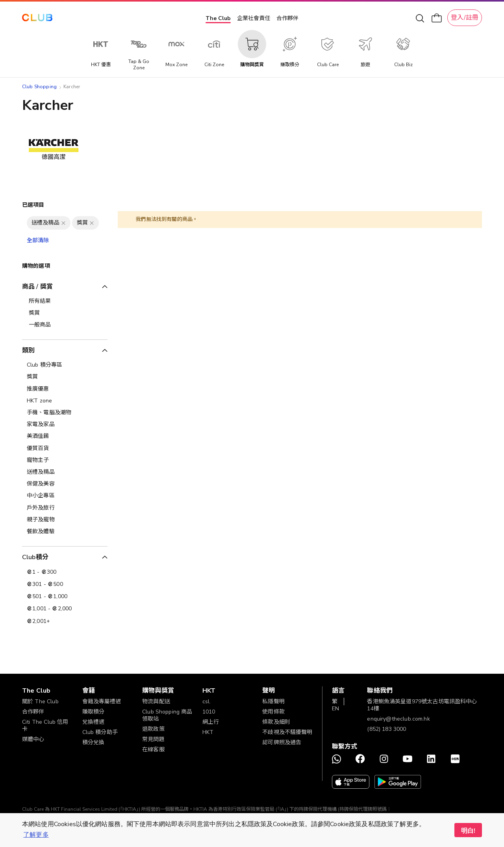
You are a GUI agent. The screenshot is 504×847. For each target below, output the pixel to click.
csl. (207, 702)
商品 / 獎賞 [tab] (37, 287)
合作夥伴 (287, 18)
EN (335, 709)
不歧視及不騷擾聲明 (287, 732)
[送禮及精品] (65, 472)
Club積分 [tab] (35, 557)
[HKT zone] (65, 401)
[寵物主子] (65, 460)
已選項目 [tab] (33, 205)
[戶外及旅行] (65, 508)
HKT (208, 732)
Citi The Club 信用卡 (45, 726)
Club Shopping (39, 87)
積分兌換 (94, 742)
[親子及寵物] (65, 520)
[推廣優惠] (65, 389)
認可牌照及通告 (282, 742)
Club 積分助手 (100, 732)
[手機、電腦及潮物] (65, 413)
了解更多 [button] (36, 835)
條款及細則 (276, 722)
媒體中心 (33, 739)
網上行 (211, 722)
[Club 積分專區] (65, 365)
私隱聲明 (273, 702)
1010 (209, 712)
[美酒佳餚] (65, 436)
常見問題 (153, 739)
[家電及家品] (65, 424)
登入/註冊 (465, 18)
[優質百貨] (65, 449)
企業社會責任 (254, 18)
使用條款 (273, 712)
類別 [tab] (28, 350)
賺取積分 (94, 712)
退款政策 (153, 729)
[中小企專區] (65, 496)
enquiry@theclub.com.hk (398, 719)
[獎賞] (65, 377)
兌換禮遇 (94, 722)
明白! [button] (468, 831)
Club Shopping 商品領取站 (167, 715)
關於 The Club (40, 702)
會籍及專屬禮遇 (102, 702)
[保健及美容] (65, 484)
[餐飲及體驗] (65, 532)
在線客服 (153, 750)
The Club (218, 18)
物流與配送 (156, 702)
